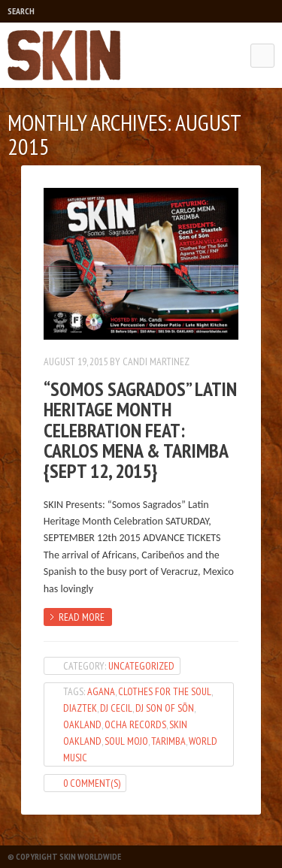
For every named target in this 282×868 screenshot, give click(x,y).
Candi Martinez (156, 361)
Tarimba (168, 741)
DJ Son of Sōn (165, 708)
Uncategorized (141, 666)
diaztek (80, 708)
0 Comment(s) (92, 783)
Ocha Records (135, 724)
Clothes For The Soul (165, 691)
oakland (82, 724)
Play (65, 11)
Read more (82, 617)
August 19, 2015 (76, 361)
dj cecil (116, 708)
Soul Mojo (126, 741)
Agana (101, 691)
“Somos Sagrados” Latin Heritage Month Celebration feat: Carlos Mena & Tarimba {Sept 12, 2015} (140, 430)
